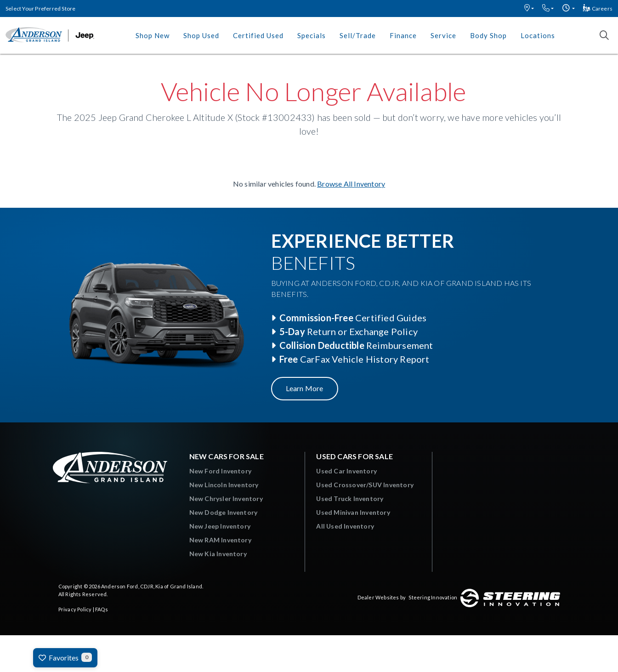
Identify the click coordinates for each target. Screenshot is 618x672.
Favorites (65, 657)
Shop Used (201, 35)
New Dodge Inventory (224, 512)
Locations (538, 35)
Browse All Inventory (351, 184)
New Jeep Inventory (220, 526)
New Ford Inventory (221, 471)
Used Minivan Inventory (353, 512)
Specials (312, 35)
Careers (598, 9)
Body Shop (488, 35)
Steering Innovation (433, 597)
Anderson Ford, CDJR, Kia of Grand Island (152, 586)
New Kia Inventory (218, 554)
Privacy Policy (75, 609)
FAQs (102, 609)
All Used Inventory (345, 526)
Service (443, 35)
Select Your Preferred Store (40, 9)
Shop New (153, 35)
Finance (403, 35)
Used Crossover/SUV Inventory (365, 485)
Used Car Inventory (346, 471)
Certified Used (258, 35)
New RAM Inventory (220, 540)
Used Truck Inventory (350, 498)
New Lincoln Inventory (224, 485)
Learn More (305, 388)
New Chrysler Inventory (226, 498)
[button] (529, 9)
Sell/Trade (358, 35)
